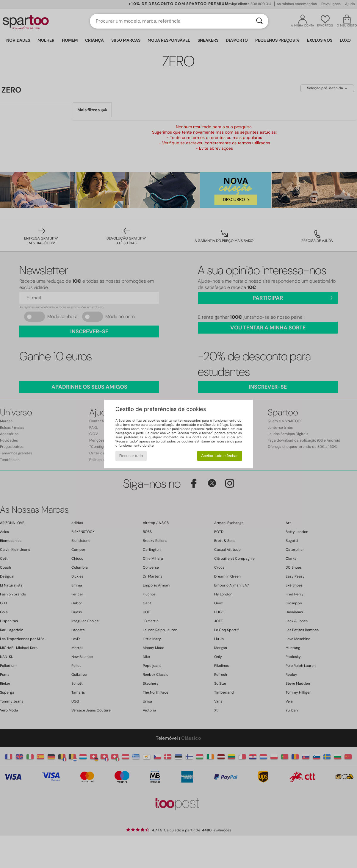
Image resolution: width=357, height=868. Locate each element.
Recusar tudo (131, 456)
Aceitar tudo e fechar (219, 456)
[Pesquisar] (259, 21)
